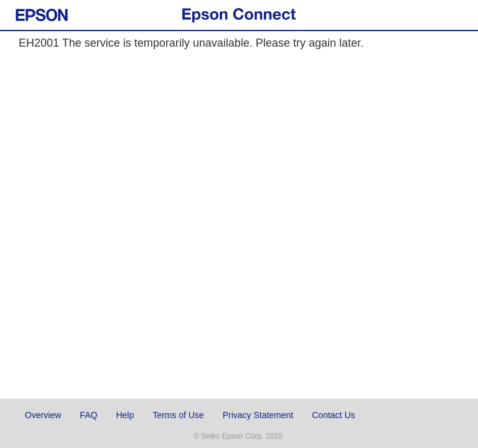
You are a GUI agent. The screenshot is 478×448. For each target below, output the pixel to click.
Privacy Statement (258, 415)
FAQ (88, 415)
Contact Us (333, 415)
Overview (43, 415)
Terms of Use (178, 415)
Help (125, 415)
